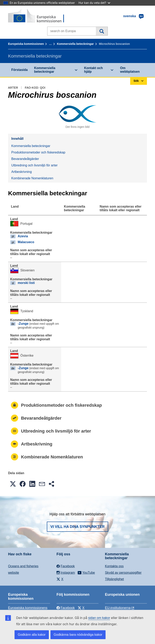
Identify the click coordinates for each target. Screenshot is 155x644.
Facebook (66, 608)
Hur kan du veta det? (94, 3)
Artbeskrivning (21, 172)
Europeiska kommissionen (26, 44)
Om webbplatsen (130, 70)
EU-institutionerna (118, 608)
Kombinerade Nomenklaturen (32, 178)
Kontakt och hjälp (93, 70)
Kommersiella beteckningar (75, 44)
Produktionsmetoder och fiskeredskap (38, 152)
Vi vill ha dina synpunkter (77, 527)
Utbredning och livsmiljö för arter (34, 165)
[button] (13, 484)
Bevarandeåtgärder (25, 159)
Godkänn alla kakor (32, 635)
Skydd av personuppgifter (123, 573)
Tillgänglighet (114, 579)
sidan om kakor (99, 618)
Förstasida (19, 70)
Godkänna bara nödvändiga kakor (78, 635)
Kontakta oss (114, 566)
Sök (102, 31)
